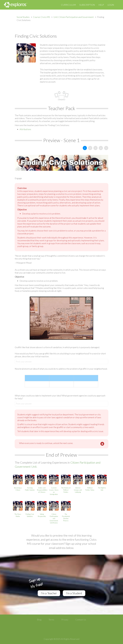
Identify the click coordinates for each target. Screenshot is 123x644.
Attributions (25, 129)
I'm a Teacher (49, 593)
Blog (39, 620)
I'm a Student (74, 593)
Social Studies (23, 17)
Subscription (87, 5)
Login (111, 5)
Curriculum (68, 5)
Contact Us (81, 620)
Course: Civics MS (42, 17)
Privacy (65, 620)
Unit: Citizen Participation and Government (74, 17)
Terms (51, 620)
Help (101, 5)
